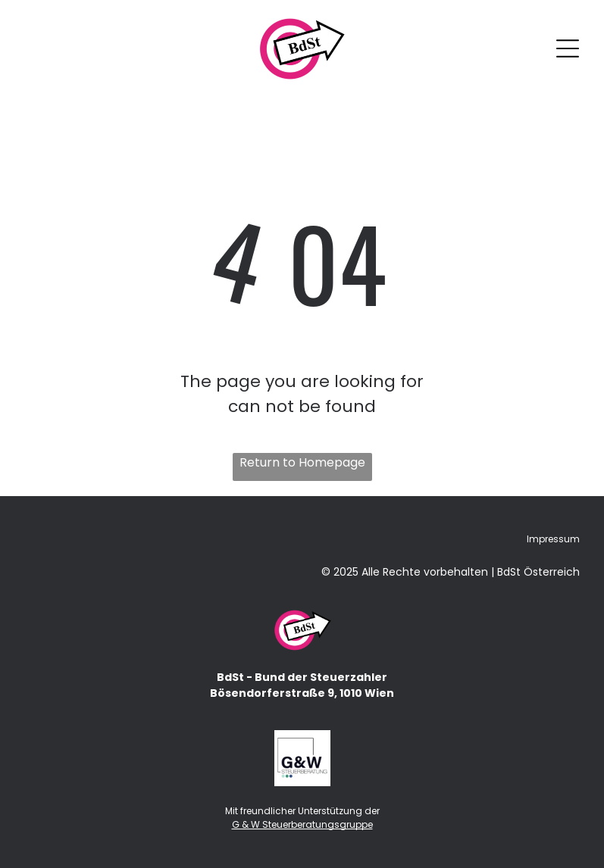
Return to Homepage (302, 462)
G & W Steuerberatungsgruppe (302, 824)
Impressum (553, 539)
